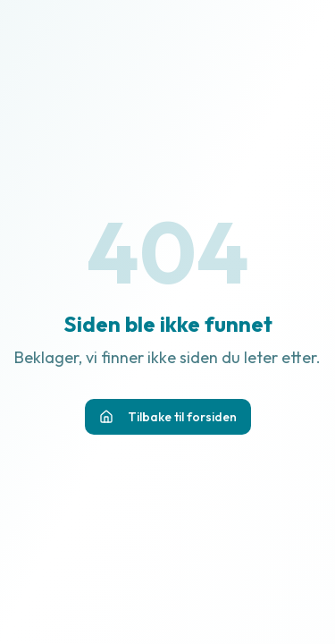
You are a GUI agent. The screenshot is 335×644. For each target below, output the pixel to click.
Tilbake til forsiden (168, 417)
